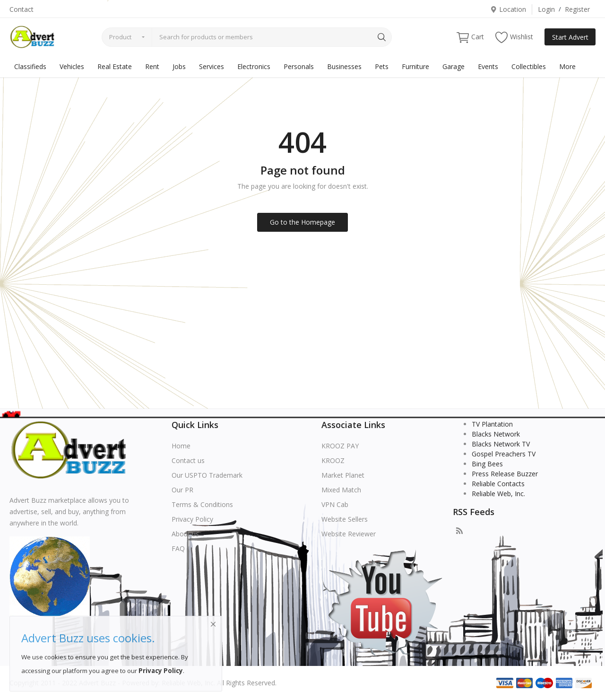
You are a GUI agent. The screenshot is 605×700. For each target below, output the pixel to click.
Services (212, 66)
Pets (382, 66)
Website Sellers (345, 519)
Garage (454, 66)
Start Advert (570, 37)
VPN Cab (335, 504)
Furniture (415, 66)
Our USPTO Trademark (207, 475)
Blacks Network (496, 434)
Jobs (179, 66)
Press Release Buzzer (505, 474)
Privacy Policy (192, 519)
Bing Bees (487, 464)
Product (120, 37)
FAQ (178, 548)
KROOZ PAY (340, 446)
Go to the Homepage (302, 222)
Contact (22, 9)
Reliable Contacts (498, 484)
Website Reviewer (349, 534)
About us (185, 534)
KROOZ (333, 460)
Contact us (188, 460)
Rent (152, 66)
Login (546, 9)
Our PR (182, 490)
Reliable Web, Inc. (498, 494)
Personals (299, 66)
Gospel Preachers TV (504, 454)
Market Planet (343, 475)
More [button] (567, 66)
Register (577, 9)
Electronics (254, 66)
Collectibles (529, 66)
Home (181, 446)
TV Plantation (492, 424)
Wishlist (514, 37)
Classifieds (30, 66)
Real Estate (115, 66)
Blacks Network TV (501, 444)
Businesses (344, 66)
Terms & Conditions (202, 504)
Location (508, 9)
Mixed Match (341, 490)
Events (488, 66)
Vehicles (72, 66)
